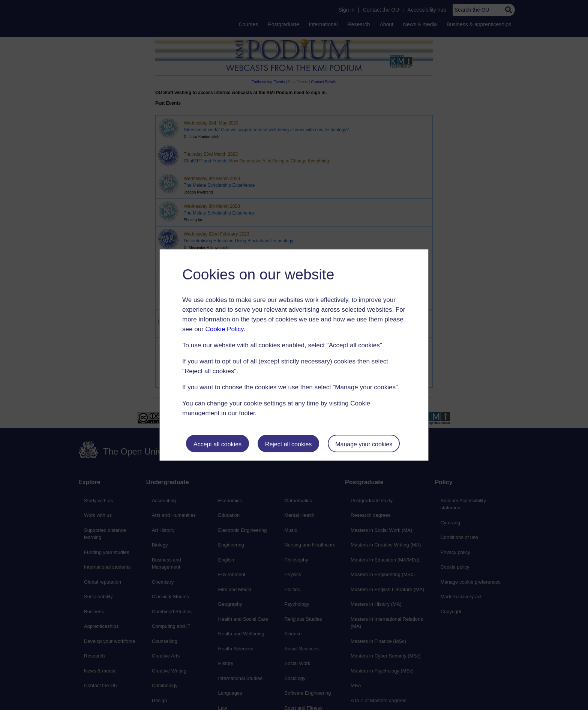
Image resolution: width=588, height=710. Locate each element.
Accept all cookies (217, 444)
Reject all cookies (289, 444)
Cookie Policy (224, 329)
